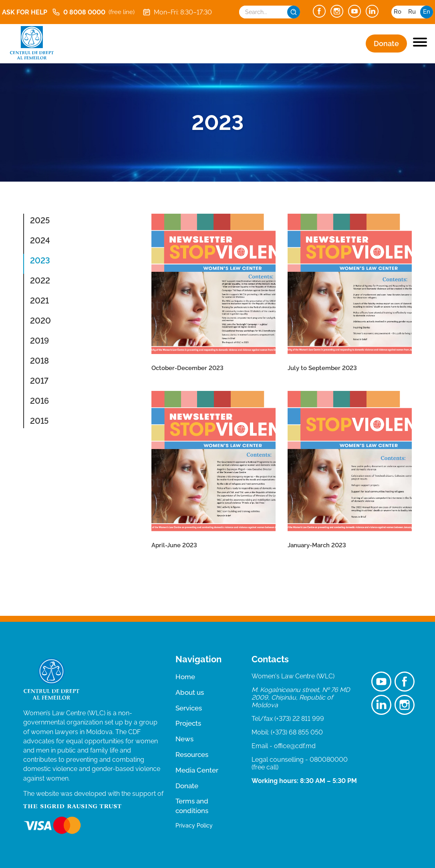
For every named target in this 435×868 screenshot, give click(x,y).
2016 (39, 401)
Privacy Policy (194, 826)
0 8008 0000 (93, 12)
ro (398, 12)
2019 (39, 341)
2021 (39, 301)
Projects (188, 723)
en (427, 12)
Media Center (197, 770)
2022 (40, 281)
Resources (192, 755)
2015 (39, 421)
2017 (39, 381)
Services (189, 708)
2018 (39, 361)
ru (412, 12)
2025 (40, 221)
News (184, 739)
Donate (386, 44)
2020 (40, 321)
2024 (40, 241)
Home (185, 677)
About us (190, 692)
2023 (40, 261)
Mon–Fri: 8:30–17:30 (177, 12)
